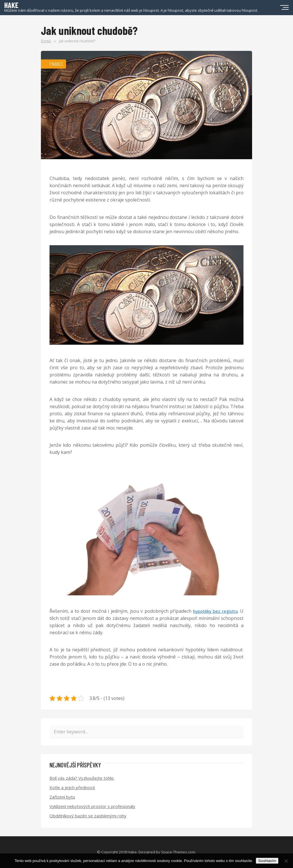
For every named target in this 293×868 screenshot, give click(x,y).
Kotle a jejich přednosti (72, 787)
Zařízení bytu (62, 797)
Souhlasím (267, 861)
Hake (132, 852)
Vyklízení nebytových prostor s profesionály (92, 806)
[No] (286, 861)
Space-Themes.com (178, 852)
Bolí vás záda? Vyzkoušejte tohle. (82, 778)
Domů (46, 41)
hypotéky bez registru (215, 611)
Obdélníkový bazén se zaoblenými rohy (88, 816)
